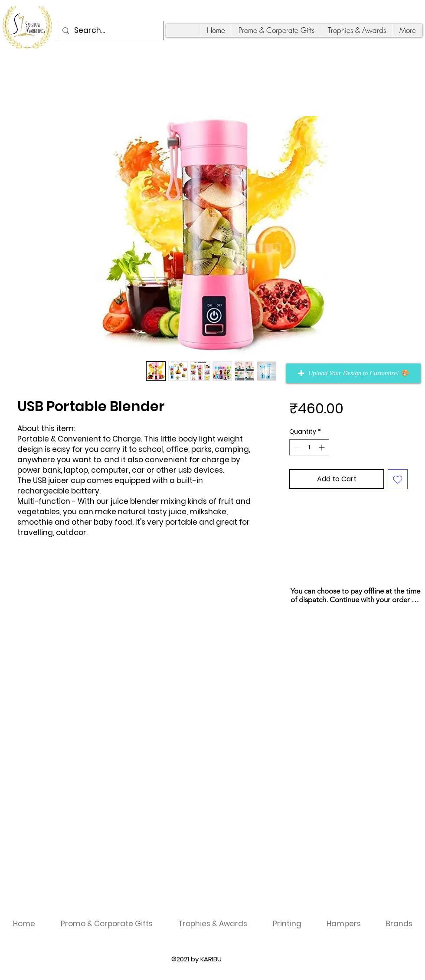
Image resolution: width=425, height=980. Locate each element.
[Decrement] (296, 447)
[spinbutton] (309, 447)
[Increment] (322, 447)
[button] (353, 373)
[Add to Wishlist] (398, 479)
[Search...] (110, 31)
